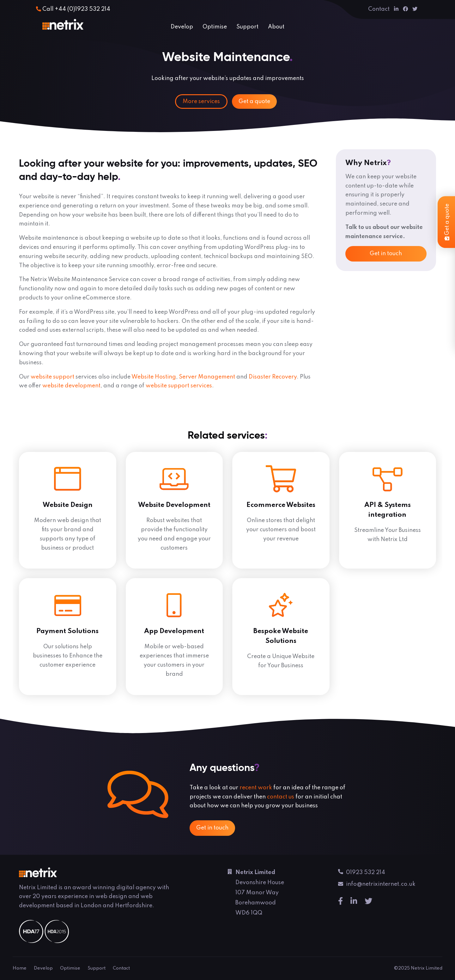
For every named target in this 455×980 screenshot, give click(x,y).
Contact (379, 9)
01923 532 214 (362, 873)
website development (71, 386)
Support (247, 27)
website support (52, 377)
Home (20, 968)
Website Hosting (154, 377)
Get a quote (254, 102)
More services (201, 102)
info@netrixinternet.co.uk (377, 885)
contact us (281, 797)
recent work (256, 788)
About (276, 27)
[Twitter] (415, 9)
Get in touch (386, 254)
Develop (182, 27)
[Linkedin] (396, 9)
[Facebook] (405, 9)
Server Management (207, 377)
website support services (179, 386)
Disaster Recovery (273, 377)
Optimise (215, 27)
